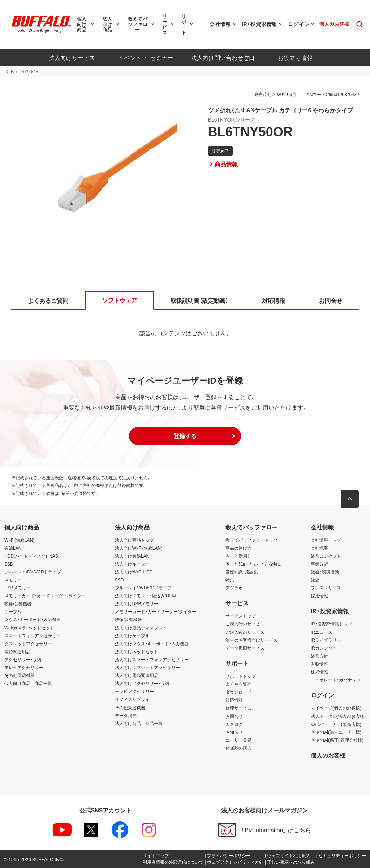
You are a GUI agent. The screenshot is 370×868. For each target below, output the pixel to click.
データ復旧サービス (245, 648)
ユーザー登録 (238, 740)
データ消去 (126, 715)
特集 (230, 580)
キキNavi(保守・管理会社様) (337, 740)
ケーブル (13, 612)
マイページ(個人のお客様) (336, 708)
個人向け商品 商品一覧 (28, 684)
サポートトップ (241, 676)
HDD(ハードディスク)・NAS (31, 556)
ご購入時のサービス (245, 624)
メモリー (13, 580)
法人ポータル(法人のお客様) (338, 716)
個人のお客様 (328, 755)
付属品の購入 (238, 748)
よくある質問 (238, 684)
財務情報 (319, 664)
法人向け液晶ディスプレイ (141, 628)
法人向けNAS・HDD (134, 572)
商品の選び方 (238, 548)
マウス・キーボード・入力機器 (33, 620)
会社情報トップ (326, 540)
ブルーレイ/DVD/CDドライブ (33, 572)
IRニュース (322, 632)
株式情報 (319, 672)
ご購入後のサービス (245, 632)
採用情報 (319, 596)
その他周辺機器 (20, 676)
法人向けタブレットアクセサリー (147, 668)
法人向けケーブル (132, 636)
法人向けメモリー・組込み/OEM (145, 596)
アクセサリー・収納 (23, 660)
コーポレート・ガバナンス (336, 680)
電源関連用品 (17, 652)
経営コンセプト (326, 556)
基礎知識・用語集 (242, 572)
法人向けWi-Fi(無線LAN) (139, 548)
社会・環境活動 (325, 572)
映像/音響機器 (18, 604)
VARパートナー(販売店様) (336, 724)
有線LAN (13, 548)
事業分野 (319, 564)
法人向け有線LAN (132, 556)
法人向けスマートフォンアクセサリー (152, 660)
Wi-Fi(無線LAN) (19, 540)
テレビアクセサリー (24, 668)
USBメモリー (18, 588)
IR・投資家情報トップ (331, 624)
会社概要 (319, 548)
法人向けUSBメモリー (137, 604)
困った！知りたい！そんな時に (254, 564)
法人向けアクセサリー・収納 (142, 684)
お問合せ (234, 716)
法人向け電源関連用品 (137, 676)
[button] (185, 436)
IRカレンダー (324, 648)
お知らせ (234, 732)
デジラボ (234, 588)
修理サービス (238, 708)
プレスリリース (326, 588)
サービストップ (241, 616)
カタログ (234, 724)
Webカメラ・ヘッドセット (29, 628)
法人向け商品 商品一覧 (139, 723)
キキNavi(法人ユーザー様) (336, 732)
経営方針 (319, 656)
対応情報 (234, 700)
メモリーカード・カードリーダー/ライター (45, 596)
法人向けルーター (132, 564)
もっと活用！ (237, 556)
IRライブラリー (326, 640)
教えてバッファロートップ (251, 540)
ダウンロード (238, 692)
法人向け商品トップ (134, 540)
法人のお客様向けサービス (251, 640)
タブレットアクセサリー (28, 644)
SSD (9, 564)
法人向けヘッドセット (137, 652)
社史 (315, 580)
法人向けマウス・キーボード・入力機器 (152, 644)
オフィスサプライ (132, 699)
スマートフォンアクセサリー (33, 636)
